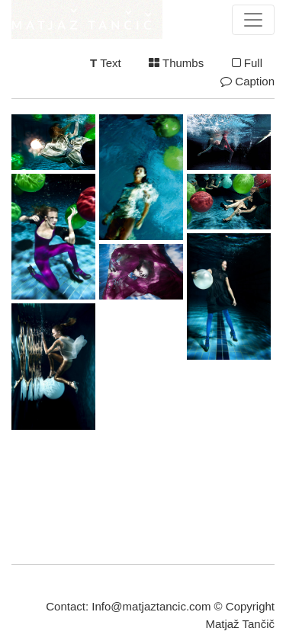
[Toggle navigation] (253, 20)
